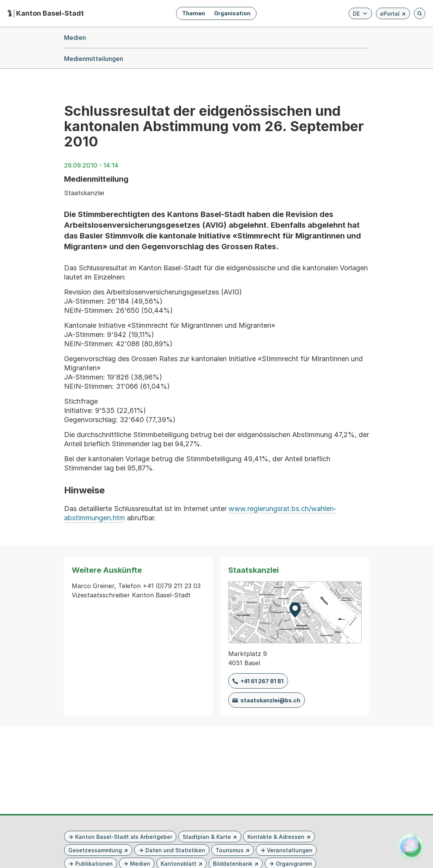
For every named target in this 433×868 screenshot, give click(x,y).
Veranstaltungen (290, 850)
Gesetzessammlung (95, 850)
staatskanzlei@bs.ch (270, 700)
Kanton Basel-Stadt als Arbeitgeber (124, 837)
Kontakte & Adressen (276, 837)
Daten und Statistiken (175, 850)
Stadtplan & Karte (207, 837)
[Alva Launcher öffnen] (411, 846)
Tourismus (230, 850)
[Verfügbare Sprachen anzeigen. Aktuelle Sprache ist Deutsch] (360, 13)
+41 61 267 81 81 (262, 681)
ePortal (393, 15)
